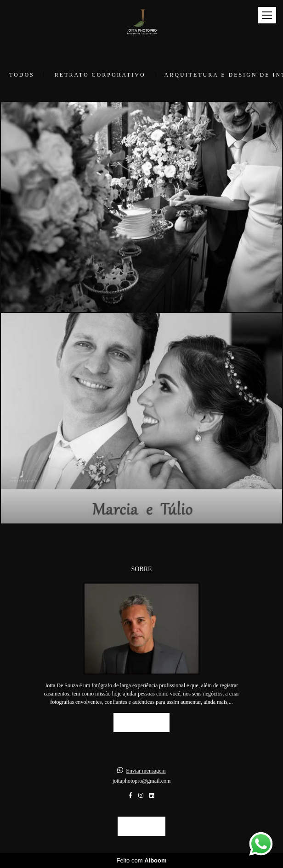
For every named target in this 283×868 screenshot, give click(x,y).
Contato (141, 826)
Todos (22, 75)
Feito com (141, 860)
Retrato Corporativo (100, 75)
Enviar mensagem (146, 771)
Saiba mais (142, 722)
